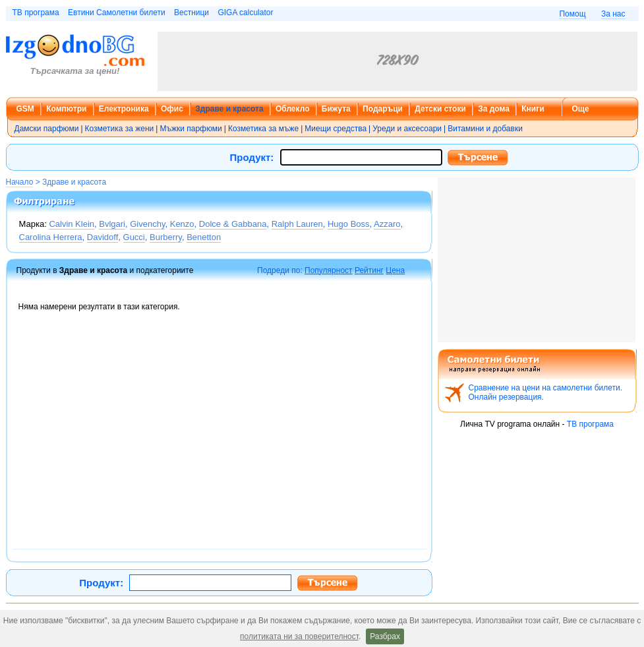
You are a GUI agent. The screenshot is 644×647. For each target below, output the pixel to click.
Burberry (166, 237)
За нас (613, 14)
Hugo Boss (349, 224)
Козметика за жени (120, 129)
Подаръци (383, 109)
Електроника (124, 109)
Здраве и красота (229, 109)
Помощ (572, 14)
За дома (494, 109)
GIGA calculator (245, 13)
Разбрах (385, 636)
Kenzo (182, 224)
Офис (172, 109)
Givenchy (147, 224)
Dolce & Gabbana (233, 224)
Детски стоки (440, 109)
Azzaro (387, 224)
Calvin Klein (72, 224)
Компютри (66, 109)
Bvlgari (112, 224)
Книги (533, 109)
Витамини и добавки (485, 129)
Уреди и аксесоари (407, 129)
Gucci (134, 237)
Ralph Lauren (297, 224)
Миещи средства (336, 129)
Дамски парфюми (47, 129)
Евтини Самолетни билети (117, 13)
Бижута (336, 109)
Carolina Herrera (51, 237)
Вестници (191, 13)
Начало (20, 182)
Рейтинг (369, 270)
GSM (25, 109)
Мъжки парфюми (190, 129)
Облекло (293, 109)
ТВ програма (36, 13)
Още (581, 109)
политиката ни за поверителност (299, 636)
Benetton (204, 237)
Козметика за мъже (263, 129)
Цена (395, 270)
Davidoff (102, 237)
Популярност (329, 270)
